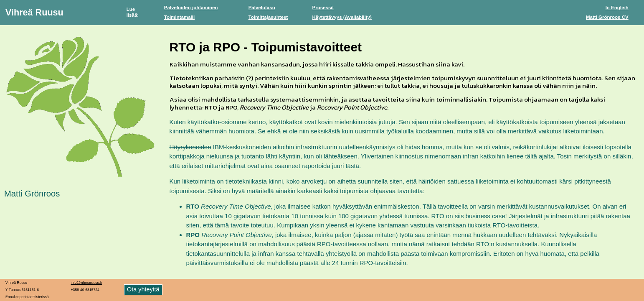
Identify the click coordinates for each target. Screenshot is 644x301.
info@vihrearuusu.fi (86, 283)
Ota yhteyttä (143, 289)
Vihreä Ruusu (34, 12)
